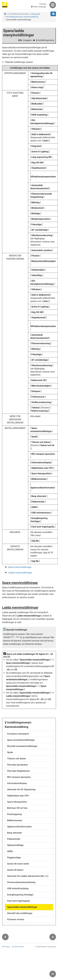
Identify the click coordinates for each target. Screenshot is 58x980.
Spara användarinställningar (21, 740)
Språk (10, 752)
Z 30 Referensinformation (19, 14)
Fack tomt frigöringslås (19, 901)
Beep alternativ (14, 833)
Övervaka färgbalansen (18, 771)
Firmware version (16, 919)
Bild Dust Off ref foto (17, 808)
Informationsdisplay (17, 783)
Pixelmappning (14, 814)
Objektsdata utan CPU (18, 796)
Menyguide (36, 14)
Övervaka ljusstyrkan (17, 765)
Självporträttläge (15, 845)
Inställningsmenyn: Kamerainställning (22, 17)
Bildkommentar (15, 820)
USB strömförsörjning (18, 888)
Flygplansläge (14, 858)
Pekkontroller (14, 839)
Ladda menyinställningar (20, 573)
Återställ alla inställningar (20, 913)
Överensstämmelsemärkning (21, 882)
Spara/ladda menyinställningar (22, 907)
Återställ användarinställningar (22, 746)
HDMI (10, 851)
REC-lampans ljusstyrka (19, 777)
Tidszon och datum (16, 759)
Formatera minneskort (18, 734)
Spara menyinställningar (20, 567)
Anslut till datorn (15, 870)
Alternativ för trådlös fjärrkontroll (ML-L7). (28, 876)
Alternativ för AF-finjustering (21, 789)
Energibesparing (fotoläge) (20, 895)
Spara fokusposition (17, 802)
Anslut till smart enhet (18, 864)
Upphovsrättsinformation (19, 827)
